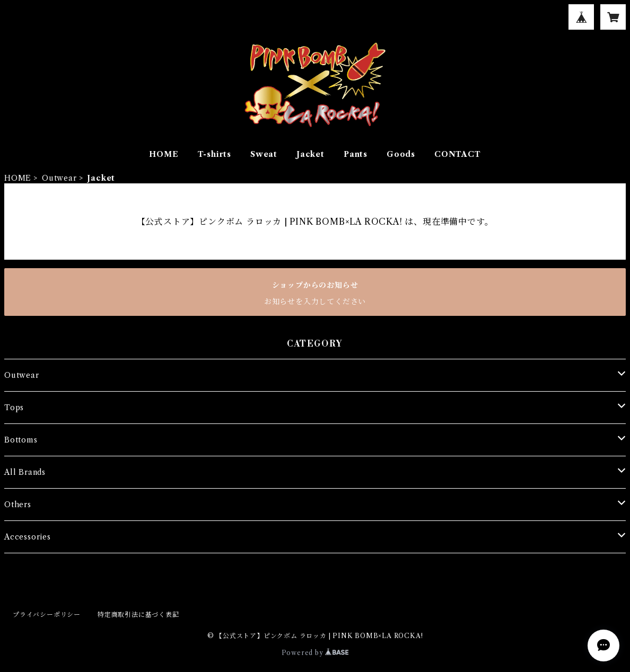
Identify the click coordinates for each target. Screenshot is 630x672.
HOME (164, 154)
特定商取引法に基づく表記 (138, 614)
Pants (356, 154)
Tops (14, 408)
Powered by (315, 653)
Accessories (28, 537)
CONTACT (458, 154)
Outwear (59, 178)
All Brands (25, 472)
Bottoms (21, 440)
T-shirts (215, 154)
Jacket (310, 154)
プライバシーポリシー (47, 614)
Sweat (264, 154)
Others (18, 505)
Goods (401, 154)
